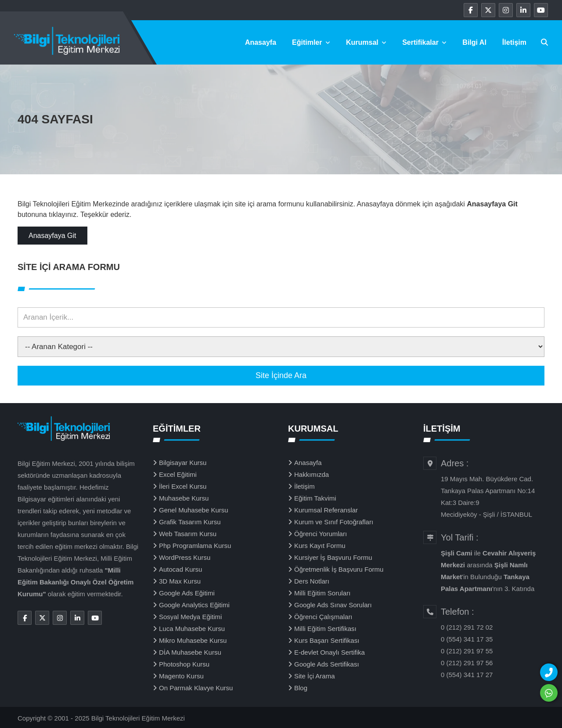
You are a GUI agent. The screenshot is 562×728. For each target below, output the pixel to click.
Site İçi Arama (315, 676)
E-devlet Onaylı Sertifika (330, 652)
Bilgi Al (474, 42)
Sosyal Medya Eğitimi (190, 617)
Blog (301, 688)
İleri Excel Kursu (183, 486)
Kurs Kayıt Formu (320, 546)
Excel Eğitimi (178, 474)
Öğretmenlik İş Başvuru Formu (339, 569)
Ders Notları (312, 581)
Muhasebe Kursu (184, 498)
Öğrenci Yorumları (321, 534)
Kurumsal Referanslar (326, 510)
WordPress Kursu (185, 557)
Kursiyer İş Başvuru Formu (333, 557)
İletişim (514, 42)
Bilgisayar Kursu (183, 463)
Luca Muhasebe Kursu (192, 629)
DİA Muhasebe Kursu (190, 652)
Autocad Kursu (180, 569)
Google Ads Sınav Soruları (333, 605)
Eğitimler (311, 42)
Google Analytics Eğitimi (194, 605)
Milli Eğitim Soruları (322, 593)
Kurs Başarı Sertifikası (327, 640)
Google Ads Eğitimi (187, 593)
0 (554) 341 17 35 (467, 639)
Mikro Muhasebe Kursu (193, 640)
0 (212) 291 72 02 (467, 627)
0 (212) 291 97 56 (467, 663)
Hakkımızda (312, 474)
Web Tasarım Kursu (188, 534)
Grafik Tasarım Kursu (190, 522)
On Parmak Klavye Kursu (196, 688)
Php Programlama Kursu (195, 546)
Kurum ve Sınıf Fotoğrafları (334, 522)
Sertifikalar (424, 42)
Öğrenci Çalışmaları (323, 617)
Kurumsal (366, 42)
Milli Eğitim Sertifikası (325, 629)
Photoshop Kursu (184, 664)
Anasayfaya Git (52, 236)
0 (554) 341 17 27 (467, 675)
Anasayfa (261, 42)
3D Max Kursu (180, 581)
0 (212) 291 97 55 (467, 651)
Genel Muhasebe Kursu (194, 510)
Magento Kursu (181, 676)
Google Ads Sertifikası (327, 664)
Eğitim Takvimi (315, 498)
